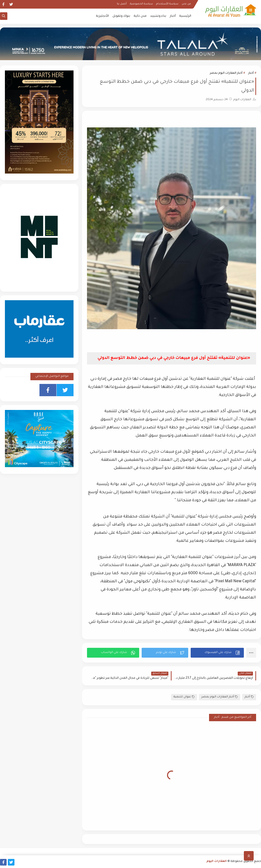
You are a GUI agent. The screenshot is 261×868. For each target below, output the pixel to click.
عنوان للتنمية (184, 697)
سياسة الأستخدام (167, 4)
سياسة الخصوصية (141, 4)
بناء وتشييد (158, 16)
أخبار (173, 16)
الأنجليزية (102, 16)
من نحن (186, 4)
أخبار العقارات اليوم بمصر (226, 73)
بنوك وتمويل (121, 16)
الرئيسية (185, 16)
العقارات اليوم (217, 861)
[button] (217, 653)
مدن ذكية (140, 16)
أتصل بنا (122, 4)
